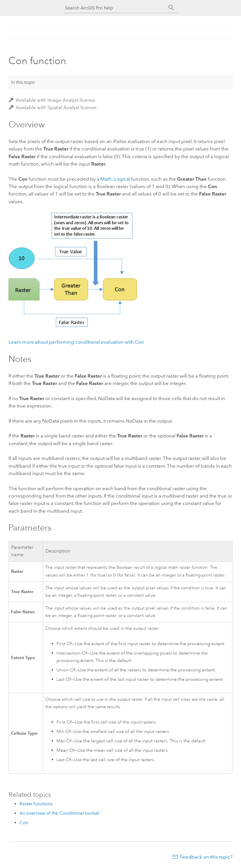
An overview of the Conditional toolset (59, 813)
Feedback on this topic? (206, 857)
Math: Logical (115, 179)
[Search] (171, 8)
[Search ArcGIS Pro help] (115, 8)
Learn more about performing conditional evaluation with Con (76, 342)
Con (24, 823)
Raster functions (36, 804)
